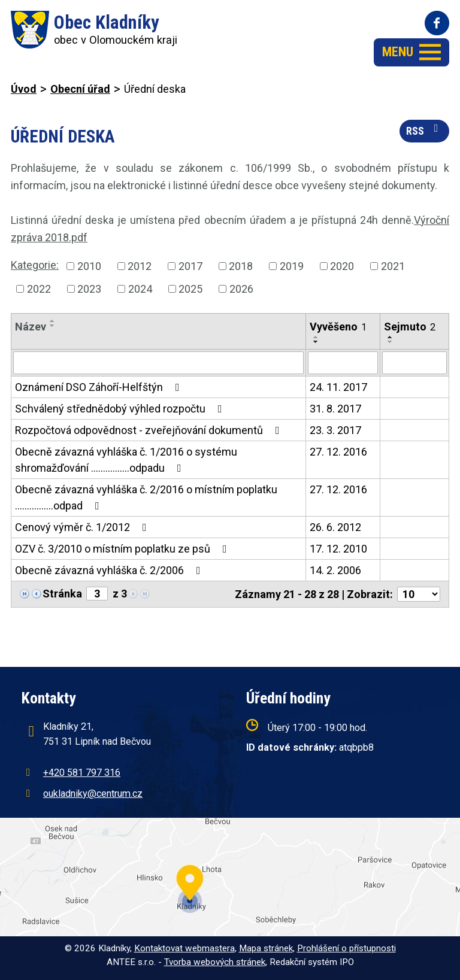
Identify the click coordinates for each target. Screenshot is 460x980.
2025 (190, 289)
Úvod (24, 89)
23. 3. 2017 (335, 430)
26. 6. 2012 (335, 527)
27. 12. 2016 (338, 452)
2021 (393, 266)
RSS (425, 130)
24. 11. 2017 (338, 387)
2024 (140, 289)
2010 (89, 266)
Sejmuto (410, 327)
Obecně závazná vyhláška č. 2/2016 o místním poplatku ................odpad (146, 497)
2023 (89, 289)
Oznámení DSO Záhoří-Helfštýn (100, 387)
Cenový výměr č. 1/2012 (83, 527)
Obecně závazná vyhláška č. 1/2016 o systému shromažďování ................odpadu (126, 460)
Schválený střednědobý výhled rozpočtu (121, 409)
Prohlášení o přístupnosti (346, 948)
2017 (190, 266)
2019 (292, 266)
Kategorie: (35, 265)
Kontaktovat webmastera (184, 948)
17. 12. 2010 (338, 549)
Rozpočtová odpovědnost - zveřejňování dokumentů (150, 430)
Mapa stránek (266, 948)
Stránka (62, 594)
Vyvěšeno (338, 327)
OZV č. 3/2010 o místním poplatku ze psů (123, 549)
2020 (342, 266)
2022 (39, 289)
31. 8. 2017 (335, 409)
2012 (140, 266)
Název (31, 327)
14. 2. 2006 (335, 570)
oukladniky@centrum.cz (93, 794)
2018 (241, 266)
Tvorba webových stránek (215, 962)
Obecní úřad (80, 89)
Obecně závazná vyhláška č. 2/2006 (110, 570)
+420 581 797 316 (82, 773)
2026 (241, 289)
